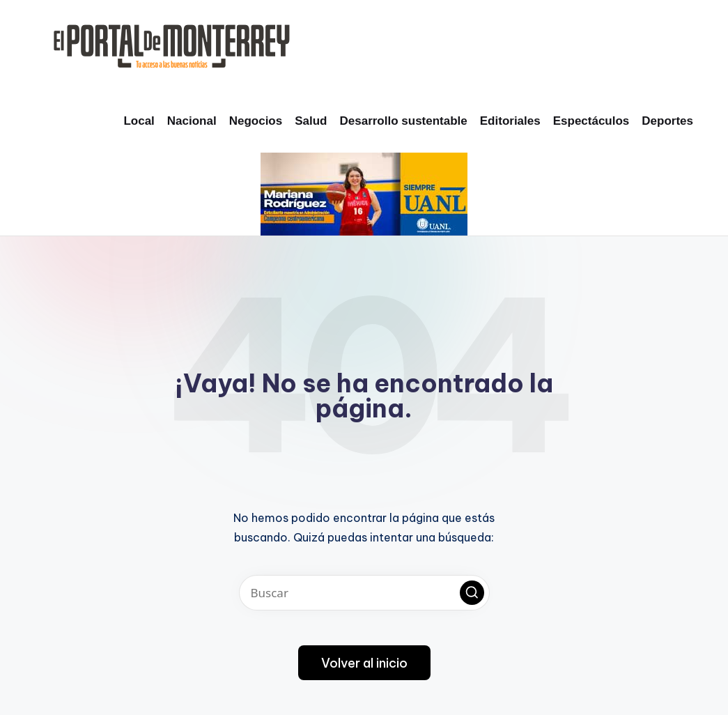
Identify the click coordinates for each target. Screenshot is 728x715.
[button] (472, 593)
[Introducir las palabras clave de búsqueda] (364, 593)
